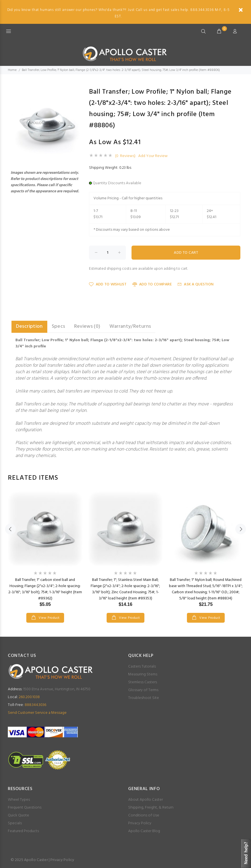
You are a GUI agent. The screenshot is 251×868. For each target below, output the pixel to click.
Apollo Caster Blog (144, 831)
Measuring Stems (143, 674)
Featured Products (23, 831)
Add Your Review (153, 156)
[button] (78, 91)
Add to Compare (152, 284)
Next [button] (241, 529)
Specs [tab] (58, 326)
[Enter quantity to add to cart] (107, 253)
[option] (45, 551)
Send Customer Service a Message (37, 713)
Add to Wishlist (108, 284)
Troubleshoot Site (144, 698)
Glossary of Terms (143, 690)
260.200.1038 (24, 697)
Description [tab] (29, 326)
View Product (49, 618)
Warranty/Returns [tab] (130, 326)
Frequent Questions (25, 808)
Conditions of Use (144, 815)
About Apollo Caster (146, 800)
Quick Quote (18, 815)
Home (12, 70)
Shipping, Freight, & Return (151, 808)
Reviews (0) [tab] (87, 326)
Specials (15, 823)
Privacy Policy (140, 823)
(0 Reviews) (125, 156)
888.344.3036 (27, 705)
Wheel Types (19, 800)
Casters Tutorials (142, 667)
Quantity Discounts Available (117, 183)
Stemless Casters (143, 682)
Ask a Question (195, 284)
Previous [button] (10, 529)
